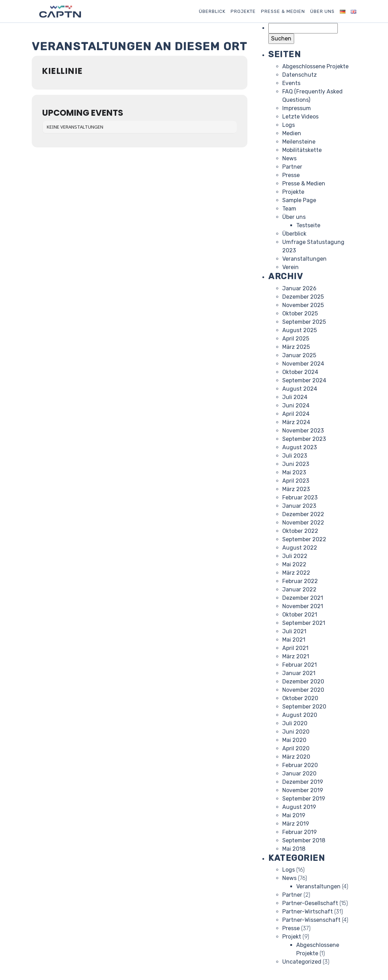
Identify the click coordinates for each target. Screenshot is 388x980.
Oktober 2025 (300, 313)
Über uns (322, 11)
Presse (291, 175)
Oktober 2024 (300, 372)
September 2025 (304, 322)
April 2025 (296, 339)
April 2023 (296, 481)
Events (291, 83)
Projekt (292, 937)
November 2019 (303, 790)
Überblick (212, 11)
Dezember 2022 (303, 514)
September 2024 (304, 380)
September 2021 (304, 623)
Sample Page (299, 200)
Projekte (243, 11)
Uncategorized (302, 962)
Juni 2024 (296, 405)
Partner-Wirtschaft (308, 912)
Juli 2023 (295, 456)
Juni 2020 (296, 732)
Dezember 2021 (303, 598)
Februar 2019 (300, 832)
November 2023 (303, 431)
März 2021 (296, 656)
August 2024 (300, 389)
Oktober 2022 (300, 531)
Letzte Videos (300, 117)
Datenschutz (300, 75)
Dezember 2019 (303, 782)
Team (289, 209)
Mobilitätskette (302, 150)
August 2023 (300, 447)
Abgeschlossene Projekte (315, 66)
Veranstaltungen (304, 259)
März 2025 (296, 347)
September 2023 (304, 439)
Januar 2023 (299, 506)
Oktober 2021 (300, 615)
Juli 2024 (295, 397)
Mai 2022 (294, 564)
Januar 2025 (299, 355)
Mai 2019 (294, 815)
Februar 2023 (300, 497)
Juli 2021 (294, 631)
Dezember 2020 (303, 682)
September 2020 (304, 707)
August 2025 (300, 330)
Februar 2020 (300, 765)
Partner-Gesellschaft (310, 903)
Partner (292, 167)
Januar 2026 (299, 288)
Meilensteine (299, 142)
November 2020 (303, 690)
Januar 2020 (299, 774)
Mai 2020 (294, 740)
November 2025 (303, 305)
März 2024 (296, 422)
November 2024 (303, 364)
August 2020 (300, 715)
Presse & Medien (283, 11)
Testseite (308, 225)
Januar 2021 (299, 673)
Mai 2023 (294, 472)
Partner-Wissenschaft (311, 920)
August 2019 (299, 807)
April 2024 (296, 414)
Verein (290, 267)
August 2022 (300, 548)
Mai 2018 (294, 849)
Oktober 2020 (300, 698)
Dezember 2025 (303, 297)
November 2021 (303, 606)
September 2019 (304, 799)
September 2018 (304, 840)
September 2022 (304, 539)
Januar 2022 (299, 589)
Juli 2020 (295, 723)
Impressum (297, 108)
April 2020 (296, 748)
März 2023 (296, 489)
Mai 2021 (294, 640)
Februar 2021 (300, 665)
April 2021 (295, 648)
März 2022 (296, 573)
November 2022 (303, 523)
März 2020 (296, 757)
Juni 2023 (296, 464)
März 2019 (296, 824)
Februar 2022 (300, 581)
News (289, 158)
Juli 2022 (295, 556)
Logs (289, 125)
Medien (292, 133)
